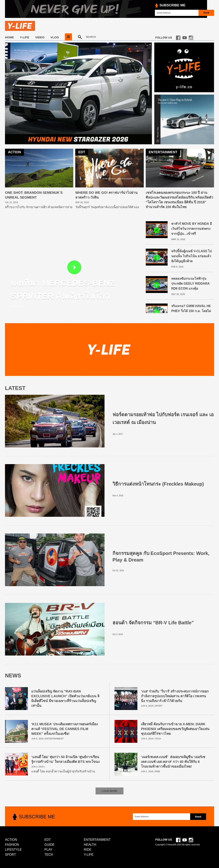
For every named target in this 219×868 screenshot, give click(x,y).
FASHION (12, 845)
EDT (48, 840)
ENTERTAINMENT (54, 739)
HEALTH (90, 845)
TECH (158, 739)
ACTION (11, 840)
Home (9, 37)
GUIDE (49, 845)
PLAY (48, 850)
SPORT (159, 706)
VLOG (55, 37)
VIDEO (40, 37)
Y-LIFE (25, 37)
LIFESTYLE (13, 850)
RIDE (157, 771)
